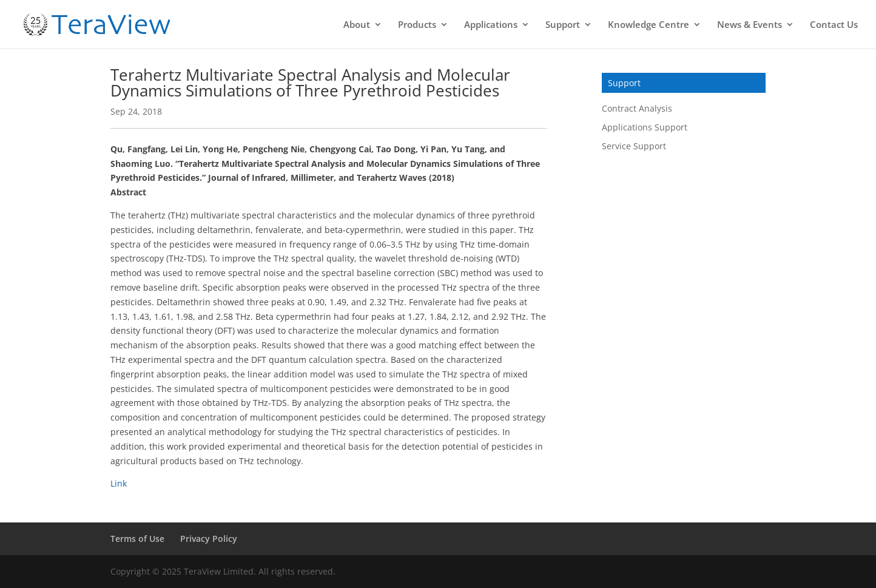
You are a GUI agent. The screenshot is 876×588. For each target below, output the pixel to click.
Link (119, 483)
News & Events (750, 25)
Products (417, 25)
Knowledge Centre (649, 25)
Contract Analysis (637, 108)
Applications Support (645, 127)
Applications (491, 25)
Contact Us (834, 25)
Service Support (634, 146)
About (357, 25)
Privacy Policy (209, 539)
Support (563, 25)
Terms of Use (137, 539)
